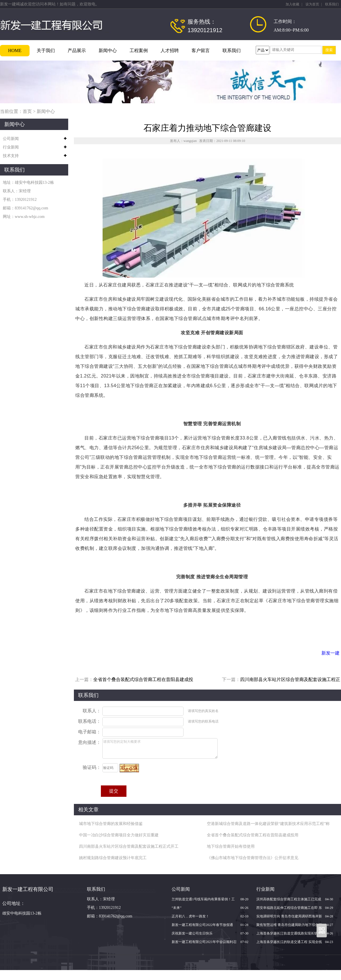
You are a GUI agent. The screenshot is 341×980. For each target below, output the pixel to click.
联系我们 (332, 4)
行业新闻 (11, 147)
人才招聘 (170, 50)
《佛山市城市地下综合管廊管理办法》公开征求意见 (253, 858)
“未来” (177, 908)
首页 (27, 111)
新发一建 (330, 653)
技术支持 (11, 156)
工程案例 (139, 50)
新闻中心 (108, 50)
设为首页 (312, 4)
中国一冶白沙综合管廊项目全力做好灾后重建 (119, 835)
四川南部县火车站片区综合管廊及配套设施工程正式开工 (129, 846)
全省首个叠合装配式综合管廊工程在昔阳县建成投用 (253, 835)
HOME (15, 50)
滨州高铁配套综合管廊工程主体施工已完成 (289, 899)
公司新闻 (11, 139)
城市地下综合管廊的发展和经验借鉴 (111, 824)
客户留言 (201, 50)
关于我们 (46, 50)
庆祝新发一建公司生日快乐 (192, 933)
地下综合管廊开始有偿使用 (231, 846)
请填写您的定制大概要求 (160, 748)
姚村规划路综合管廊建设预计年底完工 (113, 858)
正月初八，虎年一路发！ (190, 916)
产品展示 (77, 50)
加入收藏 (292, 4)
